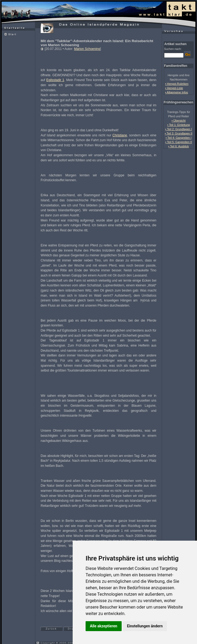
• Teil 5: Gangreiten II (179, 142)
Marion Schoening (87, 49)
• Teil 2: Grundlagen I (179, 129)
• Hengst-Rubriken (177, 84)
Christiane (120, 135)
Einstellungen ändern (145, 626)
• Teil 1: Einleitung (178, 125)
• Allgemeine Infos (177, 92)
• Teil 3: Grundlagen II (179, 133)
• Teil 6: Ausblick (178, 146)
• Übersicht (179, 121)
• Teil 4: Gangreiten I (179, 138)
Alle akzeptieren (104, 626)
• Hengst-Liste (174, 88)
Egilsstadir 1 (55, 80)
